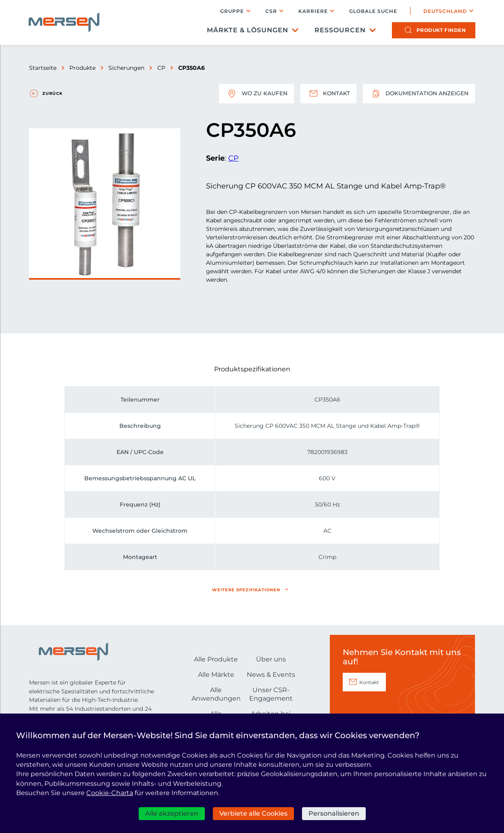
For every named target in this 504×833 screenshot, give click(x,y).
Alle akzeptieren (172, 813)
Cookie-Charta (110, 793)
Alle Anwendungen (216, 694)
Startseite (43, 68)
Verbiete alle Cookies (253, 813)
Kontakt (327, 94)
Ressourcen (340, 30)
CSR (271, 11)
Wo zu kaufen (254, 94)
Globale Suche (373, 11)
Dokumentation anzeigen (418, 94)
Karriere (313, 11)
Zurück (52, 93)
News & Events (271, 675)
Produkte (82, 68)
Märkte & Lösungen (247, 30)
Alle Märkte (216, 675)
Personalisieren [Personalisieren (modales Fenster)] (334, 813)
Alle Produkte (216, 659)
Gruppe (232, 11)
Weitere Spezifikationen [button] (246, 590)
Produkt (441, 30)
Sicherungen (126, 68)
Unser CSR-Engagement (271, 694)
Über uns (271, 659)
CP (161, 68)
